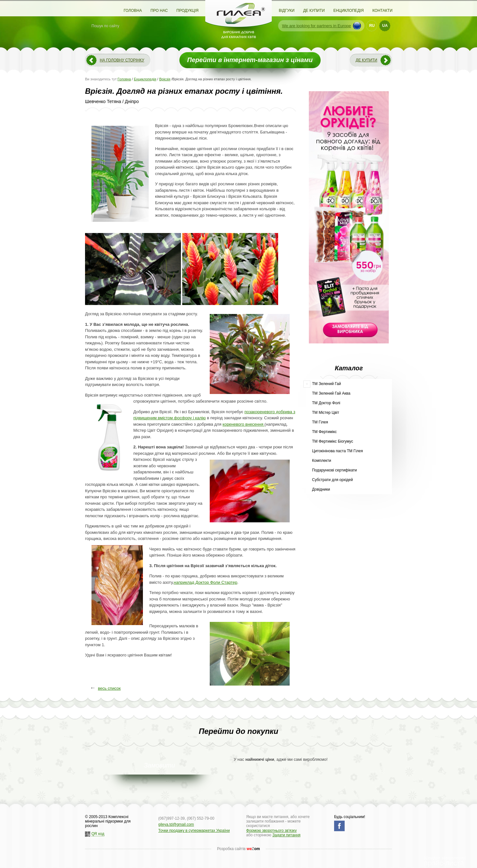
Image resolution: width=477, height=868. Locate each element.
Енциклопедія (349, 11)
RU (372, 26)
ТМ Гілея (320, 422)
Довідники (321, 489)
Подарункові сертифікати (334, 470)
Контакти (383, 11)
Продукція (188, 11)
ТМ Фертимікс (324, 432)
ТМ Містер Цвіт (326, 413)
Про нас (159, 11)
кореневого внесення (243, 424)
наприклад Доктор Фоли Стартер (206, 582)
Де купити (314, 11)
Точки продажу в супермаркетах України (194, 831)
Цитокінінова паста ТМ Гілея (337, 451)
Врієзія (165, 79)
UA (385, 26)
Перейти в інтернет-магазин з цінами (250, 60)
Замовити (160, 765)
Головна (133, 11)
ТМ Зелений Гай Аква (331, 393)
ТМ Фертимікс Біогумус (332, 441)
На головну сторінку (122, 60)
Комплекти (322, 461)
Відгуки (287, 11)
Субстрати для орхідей (332, 480)
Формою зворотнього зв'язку (271, 831)
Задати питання (286, 835)
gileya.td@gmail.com (176, 824)
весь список (109, 688)
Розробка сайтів (238, 849)
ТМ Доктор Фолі (326, 403)
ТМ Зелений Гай (326, 384)
